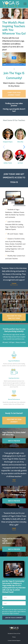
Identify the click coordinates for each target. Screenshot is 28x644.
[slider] (14, 65)
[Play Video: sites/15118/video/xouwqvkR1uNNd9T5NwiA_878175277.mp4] (14, 58)
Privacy (14, 637)
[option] (14, 276)
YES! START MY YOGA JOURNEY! (14, 421)
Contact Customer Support (14, 641)
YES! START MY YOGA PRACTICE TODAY (14, 317)
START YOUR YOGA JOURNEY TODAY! (14, 94)
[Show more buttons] (24, 65)
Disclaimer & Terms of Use (14, 634)
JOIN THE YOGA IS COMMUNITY (14, 618)
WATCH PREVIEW (14, 441)
